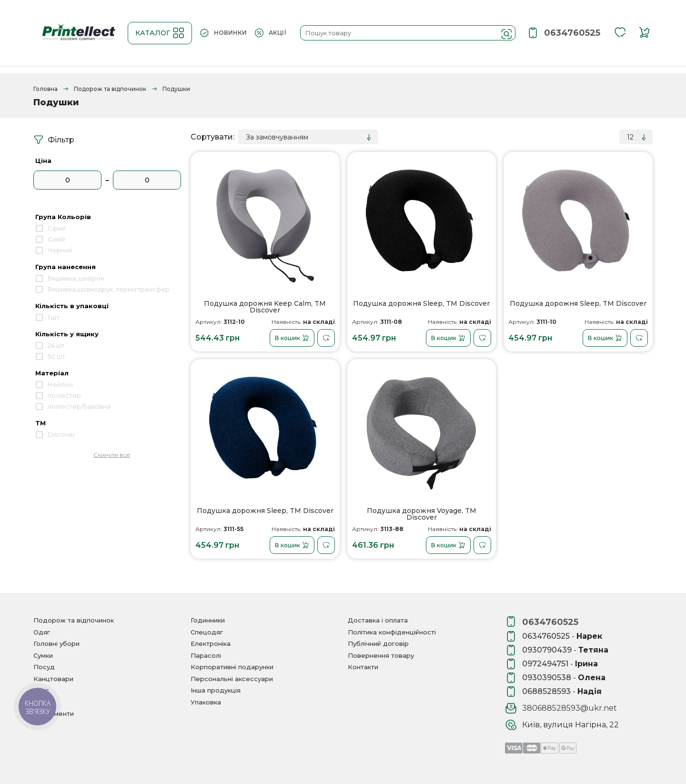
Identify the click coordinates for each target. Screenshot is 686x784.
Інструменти (54, 714)
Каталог (160, 33)
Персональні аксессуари (232, 679)
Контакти (363, 667)
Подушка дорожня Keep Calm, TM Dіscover (265, 307)
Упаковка (206, 702)
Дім (39, 702)
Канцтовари (53, 679)
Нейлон (60, 384)
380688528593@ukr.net (570, 708)
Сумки (43, 655)
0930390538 (547, 678)
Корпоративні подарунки (232, 667)
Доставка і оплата (378, 620)
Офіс (41, 690)
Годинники (208, 620)
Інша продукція (216, 690)
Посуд (44, 667)
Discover (61, 434)
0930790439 (547, 650)
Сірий (57, 228)
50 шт (56, 356)
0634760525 (572, 33)
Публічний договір (378, 643)
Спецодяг (207, 632)
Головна (45, 89)
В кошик (292, 338)
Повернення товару (381, 655)
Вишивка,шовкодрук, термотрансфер (109, 289)
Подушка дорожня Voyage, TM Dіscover (422, 514)
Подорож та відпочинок (110, 89)
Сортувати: (212, 137)
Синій (56, 239)
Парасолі (206, 655)
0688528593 (546, 691)
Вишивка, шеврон (76, 278)
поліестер (64, 395)
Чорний (60, 250)
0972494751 (545, 664)
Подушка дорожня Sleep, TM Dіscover (421, 304)
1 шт (54, 317)
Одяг (42, 632)
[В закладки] (326, 338)
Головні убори (56, 643)
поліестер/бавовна (79, 406)
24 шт (56, 345)
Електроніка (211, 643)
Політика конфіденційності (392, 632)
